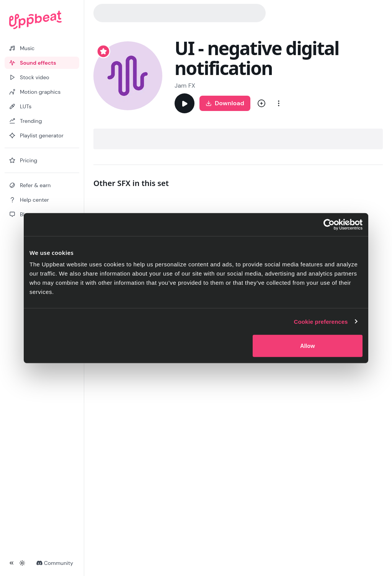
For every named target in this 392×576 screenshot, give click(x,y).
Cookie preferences (321, 321)
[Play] (185, 103)
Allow (308, 346)
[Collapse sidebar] (11, 563)
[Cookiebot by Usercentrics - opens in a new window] (329, 224)
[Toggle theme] (22, 563)
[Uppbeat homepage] (42, 20)
